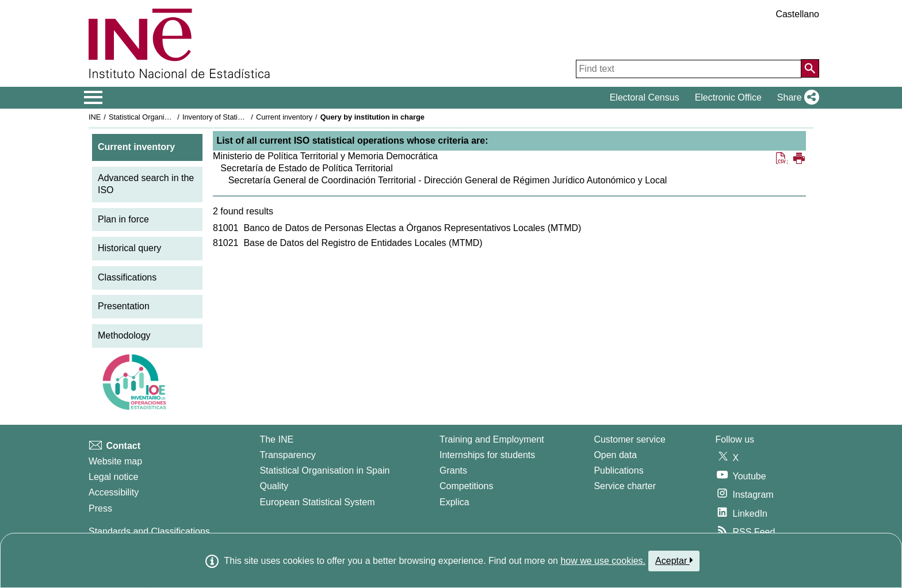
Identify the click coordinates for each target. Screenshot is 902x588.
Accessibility (114, 492)
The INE (276, 439)
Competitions (466, 486)
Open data (615, 455)
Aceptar (674, 560)
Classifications (127, 277)
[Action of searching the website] (810, 68)
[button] (796, 98)
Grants (453, 470)
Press (100, 508)
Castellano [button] (797, 14)
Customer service (629, 439)
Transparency (287, 455)
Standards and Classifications (149, 531)
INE (95, 117)
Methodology (124, 335)
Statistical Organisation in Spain (161, 117)
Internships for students (487, 455)
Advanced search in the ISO (146, 184)
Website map (115, 461)
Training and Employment (492, 439)
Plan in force (123, 219)
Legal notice (113, 477)
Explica (454, 502)
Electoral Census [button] (645, 97)
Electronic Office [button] (728, 97)
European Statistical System (317, 502)
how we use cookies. (603, 561)
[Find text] (689, 69)
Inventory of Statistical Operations (237, 117)
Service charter (625, 486)
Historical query (129, 248)
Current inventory (284, 117)
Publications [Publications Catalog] (618, 470)
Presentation (124, 306)
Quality (274, 486)
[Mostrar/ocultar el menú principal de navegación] (93, 98)
